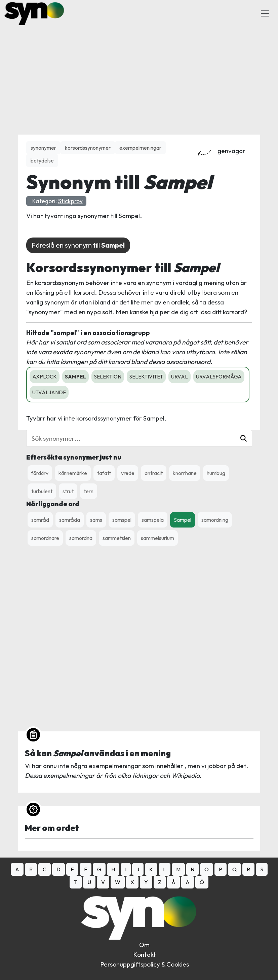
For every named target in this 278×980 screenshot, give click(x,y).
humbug (216, 473)
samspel (122, 520)
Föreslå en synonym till (78, 245)
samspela (153, 520)
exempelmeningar (140, 148)
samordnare (45, 538)
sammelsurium (157, 538)
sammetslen (117, 538)
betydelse (42, 160)
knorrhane (185, 473)
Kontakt (145, 954)
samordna (81, 538)
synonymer (43, 148)
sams (96, 520)
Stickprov (70, 201)
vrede (128, 473)
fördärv (40, 473)
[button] (244, 438)
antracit (154, 473)
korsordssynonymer (88, 148)
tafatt (104, 473)
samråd (40, 520)
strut (68, 491)
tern (89, 491)
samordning (215, 520)
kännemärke (73, 473)
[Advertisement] (139, 74)
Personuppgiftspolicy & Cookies (145, 964)
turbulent (42, 491)
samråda (70, 520)
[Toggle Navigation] (265, 13)
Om (144, 945)
